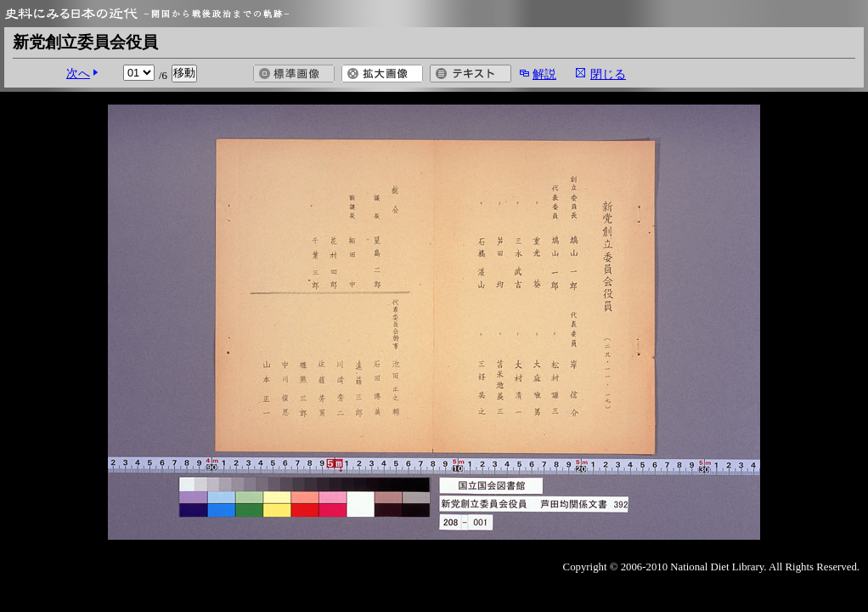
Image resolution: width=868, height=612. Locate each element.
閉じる (608, 74)
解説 (544, 74)
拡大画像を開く (382, 74)
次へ (78, 73)
